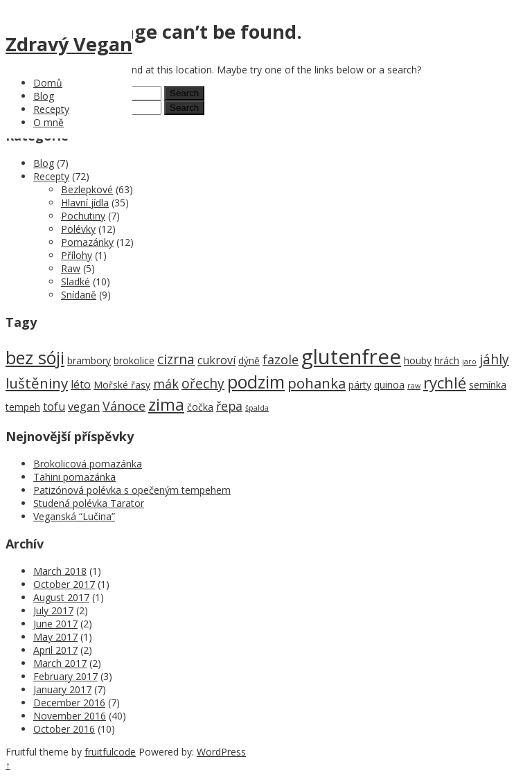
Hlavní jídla (85, 203)
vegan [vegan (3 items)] (84, 407)
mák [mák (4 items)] (166, 384)
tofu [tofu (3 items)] (54, 407)
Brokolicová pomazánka (88, 464)
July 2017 (53, 610)
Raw (71, 268)
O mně (48, 122)
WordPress (221, 752)
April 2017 (55, 650)
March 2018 (60, 571)
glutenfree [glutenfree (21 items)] (351, 357)
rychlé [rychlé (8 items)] (445, 383)
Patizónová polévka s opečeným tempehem (132, 490)
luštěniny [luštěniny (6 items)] (37, 383)
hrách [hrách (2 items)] (447, 360)
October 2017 (64, 584)
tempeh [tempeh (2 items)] (23, 407)
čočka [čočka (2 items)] (200, 407)
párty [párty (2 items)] (360, 385)
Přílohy (77, 255)
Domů (48, 83)
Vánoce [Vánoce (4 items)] (124, 406)
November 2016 (70, 716)
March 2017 (60, 663)
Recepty (51, 109)
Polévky (78, 229)
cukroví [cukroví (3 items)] (216, 360)
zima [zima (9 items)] (166, 404)
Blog (44, 96)
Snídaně (79, 295)
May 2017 (55, 637)
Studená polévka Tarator (89, 503)
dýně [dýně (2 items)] (249, 360)
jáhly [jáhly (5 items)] (494, 359)
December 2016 (69, 703)
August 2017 (61, 597)
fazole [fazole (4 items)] (281, 359)
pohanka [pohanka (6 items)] (317, 383)
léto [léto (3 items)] (81, 384)
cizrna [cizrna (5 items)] (176, 359)
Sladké (76, 282)
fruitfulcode (110, 752)
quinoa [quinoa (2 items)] (389, 385)
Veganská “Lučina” (74, 516)
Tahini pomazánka (74, 477)
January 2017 (62, 689)
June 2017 (55, 624)
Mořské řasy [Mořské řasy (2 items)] (122, 385)
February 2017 (65, 676)
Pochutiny (83, 216)
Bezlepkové (87, 189)
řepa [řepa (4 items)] (229, 406)
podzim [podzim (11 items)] (256, 382)
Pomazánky (87, 242)
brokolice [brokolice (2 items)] (134, 360)
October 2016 (64, 729)
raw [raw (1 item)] (414, 386)
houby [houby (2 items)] (418, 360)
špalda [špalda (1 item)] (257, 408)
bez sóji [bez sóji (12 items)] (35, 357)
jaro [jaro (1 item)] (469, 361)
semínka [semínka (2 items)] (488, 385)
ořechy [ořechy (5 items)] (203, 383)
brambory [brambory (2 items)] (89, 360)
